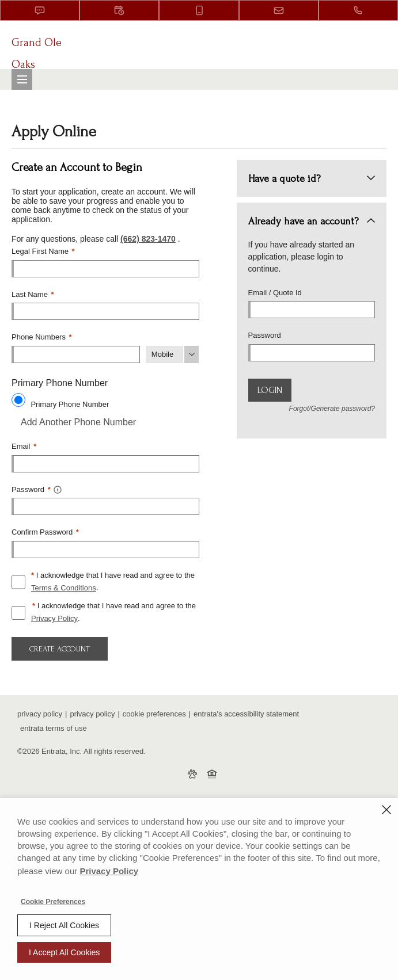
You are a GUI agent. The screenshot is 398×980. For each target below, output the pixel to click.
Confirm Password (45, 532)
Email (24, 446)
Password (265, 335)
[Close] (386, 810)
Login (270, 390)
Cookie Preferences (53, 902)
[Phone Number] (76, 354)
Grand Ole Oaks (37, 54)
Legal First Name (43, 251)
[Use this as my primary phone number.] (18, 400)
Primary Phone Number (70, 404)
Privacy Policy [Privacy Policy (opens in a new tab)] (54, 618)
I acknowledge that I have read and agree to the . (113, 583)
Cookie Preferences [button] (154, 714)
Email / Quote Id (275, 293)
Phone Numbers (42, 337)
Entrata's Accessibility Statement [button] (246, 714)
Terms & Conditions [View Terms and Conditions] (64, 588)
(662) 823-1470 (148, 239)
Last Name (33, 294)
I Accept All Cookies (64, 952)
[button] (40, 10)
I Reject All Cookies (64, 925)
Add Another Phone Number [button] (74, 422)
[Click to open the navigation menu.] (22, 79)
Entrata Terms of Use (54, 728)
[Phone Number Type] (173, 354)
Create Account (60, 649)
